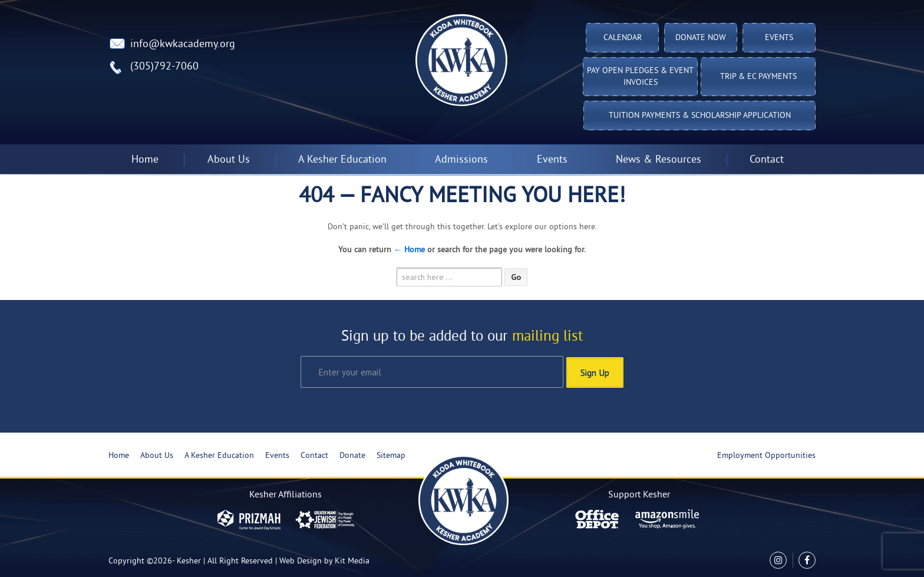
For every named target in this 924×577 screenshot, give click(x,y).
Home (145, 160)
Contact (767, 160)
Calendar (623, 38)
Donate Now (701, 38)
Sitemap (391, 455)
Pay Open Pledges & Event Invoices (640, 77)
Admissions (461, 160)
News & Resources (659, 160)
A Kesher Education (342, 160)
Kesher (189, 561)
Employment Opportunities (766, 455)
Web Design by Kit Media (324, 561)
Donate (352, 455)
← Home (409, 250)
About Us (229, 160)
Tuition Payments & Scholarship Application (700, 116)
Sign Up (595, 371)
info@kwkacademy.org (183, 44)
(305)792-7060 (164, 67)
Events (779, 38)
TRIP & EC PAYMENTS (758, 77)
